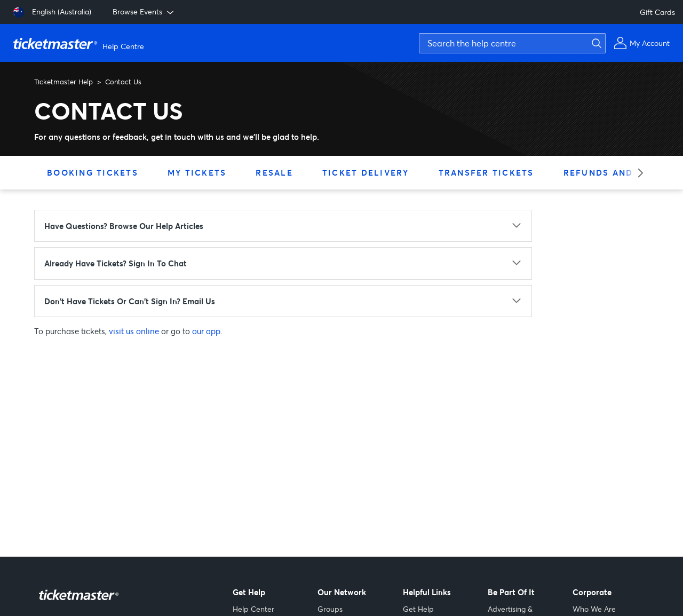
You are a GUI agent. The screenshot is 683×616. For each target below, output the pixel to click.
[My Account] (642, 43)
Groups (330, 609)
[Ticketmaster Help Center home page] (80, 43)
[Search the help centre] (512, 43)
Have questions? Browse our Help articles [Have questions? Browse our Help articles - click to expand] (124, 226)
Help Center (253, 609)
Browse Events (144, 12)
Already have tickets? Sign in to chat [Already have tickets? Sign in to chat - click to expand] (116, 263)
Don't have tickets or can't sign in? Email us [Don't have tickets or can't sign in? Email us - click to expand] (130, 301)
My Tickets (197, 172)
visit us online (134, 331)
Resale (274, 172)
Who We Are (594, 609)
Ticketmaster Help (63, 82)
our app (206, 331)
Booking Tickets (93, 172)
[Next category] (637, 173)
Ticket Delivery (366, 172)
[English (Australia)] (52, 12)
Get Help (418, 609)
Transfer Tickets (486, 172)
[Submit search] (595, 43)
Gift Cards (657, 12)
